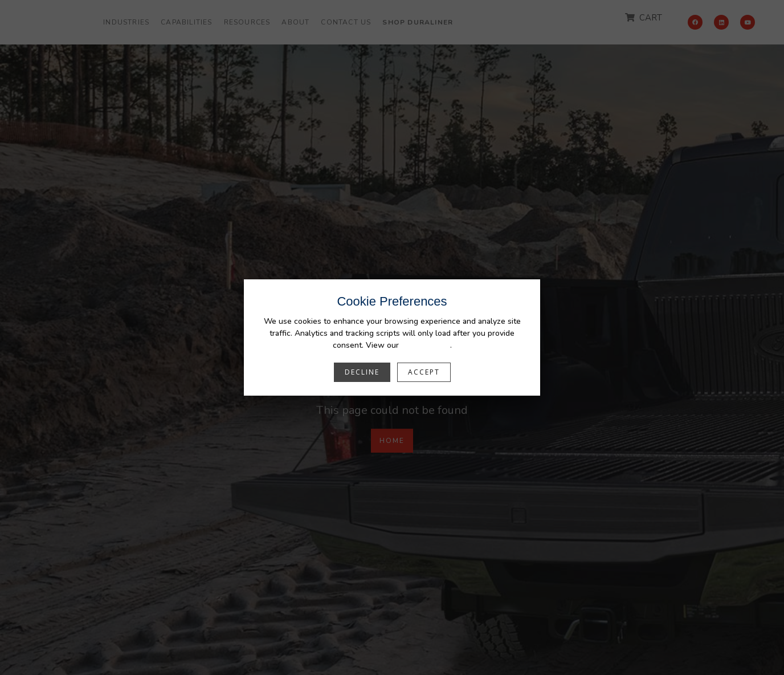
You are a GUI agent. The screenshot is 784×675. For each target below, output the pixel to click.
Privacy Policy (426, 345)
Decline (362, 372)
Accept (424, 372)
